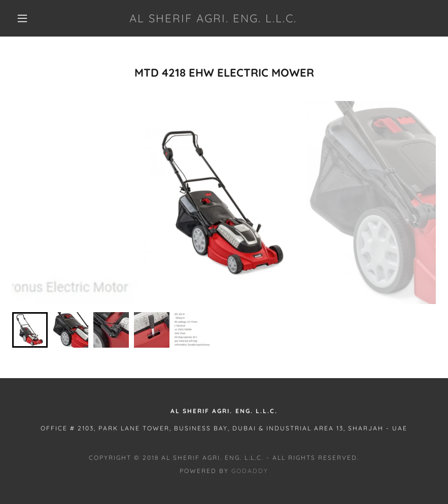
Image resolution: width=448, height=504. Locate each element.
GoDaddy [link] (250, 471)
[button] (22, 18)
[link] (213, 19)
